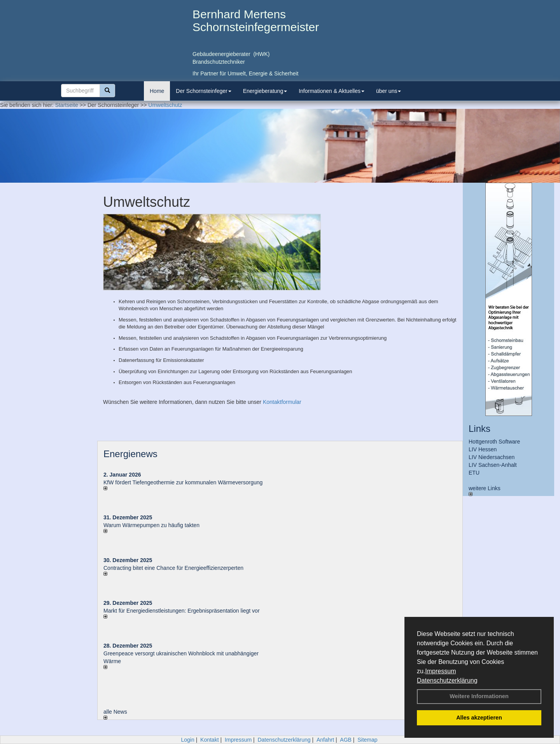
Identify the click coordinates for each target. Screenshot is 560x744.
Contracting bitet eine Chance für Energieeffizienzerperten (173, 568)
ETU (474, 473)
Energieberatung (265, 91)
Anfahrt (325, 740)
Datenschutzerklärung (447, 680)
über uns (388, 91)
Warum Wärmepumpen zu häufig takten (151, 525)
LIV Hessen (483, 449)
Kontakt (209, 740)
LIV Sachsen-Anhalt (493, 465)
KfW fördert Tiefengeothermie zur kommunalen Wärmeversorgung (183, 482)
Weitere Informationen (479, 696)
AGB (346, 740)
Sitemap (367, 740)
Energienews (130, 454)
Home (157, 91)
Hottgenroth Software (494, 442)
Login (187, 740)
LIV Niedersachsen (492, 457)
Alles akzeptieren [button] (479, 718)
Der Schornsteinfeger (203, 91)
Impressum (440, 671)
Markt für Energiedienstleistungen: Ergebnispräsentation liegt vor (182, 611)
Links (479, 429)
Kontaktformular (282, 402)
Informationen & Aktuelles (332, 91)
